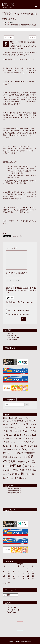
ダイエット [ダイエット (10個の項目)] (15, 438)
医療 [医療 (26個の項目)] (7, 457)
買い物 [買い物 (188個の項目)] (23, 474)
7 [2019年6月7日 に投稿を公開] (23, 571)
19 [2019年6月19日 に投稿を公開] (14, 576)
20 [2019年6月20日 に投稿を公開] (19, 576)
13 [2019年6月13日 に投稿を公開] (19, 574)
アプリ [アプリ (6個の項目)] (31, 425)
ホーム (5, 23)
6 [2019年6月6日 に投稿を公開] (18, 571)
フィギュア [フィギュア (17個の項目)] (30, 446)
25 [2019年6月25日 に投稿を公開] (9, 578)
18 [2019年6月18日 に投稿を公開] (9, 576)
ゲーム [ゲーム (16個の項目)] (32, 431)
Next (33, 37)
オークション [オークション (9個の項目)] (18, 428)
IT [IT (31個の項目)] (15, 418)
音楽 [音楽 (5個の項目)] (24, 478)
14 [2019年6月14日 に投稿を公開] (23, 574)
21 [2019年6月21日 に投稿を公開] (23, 576)
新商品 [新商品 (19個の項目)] (25, 462)
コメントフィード (13, 338)
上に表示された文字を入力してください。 (20, 302)
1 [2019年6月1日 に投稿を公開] (28, 569)
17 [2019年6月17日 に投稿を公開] (4, 576)
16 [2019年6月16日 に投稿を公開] (33, 574)
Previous (9, 37)
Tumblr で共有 (18, 236)
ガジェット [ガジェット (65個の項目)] (18, 431)
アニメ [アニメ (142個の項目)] (20, 424)
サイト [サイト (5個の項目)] (6, 438)
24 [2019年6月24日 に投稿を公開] (4, 578)
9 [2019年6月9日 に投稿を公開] (33, 571)
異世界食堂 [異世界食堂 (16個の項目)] (28, 470)
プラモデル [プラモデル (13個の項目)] (9, 450)
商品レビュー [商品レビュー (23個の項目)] (19, 457)
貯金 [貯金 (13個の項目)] (11, 474)
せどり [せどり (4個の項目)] (8, 421)
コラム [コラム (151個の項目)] (11, 435)
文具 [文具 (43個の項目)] (15, 461)
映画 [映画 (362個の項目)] (17, 466)
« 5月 (5, 583)
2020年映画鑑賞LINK (15, 488)
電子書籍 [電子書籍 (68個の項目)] (14, 478)
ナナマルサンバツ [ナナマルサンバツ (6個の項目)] (16, 442)
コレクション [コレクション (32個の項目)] (28, 435)
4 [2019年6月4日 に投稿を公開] (9, 571)
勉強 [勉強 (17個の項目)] (32, 453)
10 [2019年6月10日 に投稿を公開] (4, 574)
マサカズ (31, 46)
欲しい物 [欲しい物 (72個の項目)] (14, 470)
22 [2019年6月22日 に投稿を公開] (28, 576)
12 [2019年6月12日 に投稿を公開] (14, 574)
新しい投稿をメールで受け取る (18, 314)
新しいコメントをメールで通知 (18, 310)
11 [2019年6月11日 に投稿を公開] (9, 574)
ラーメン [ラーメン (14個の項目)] (13, 453)
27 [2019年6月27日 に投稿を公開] (19, 578)
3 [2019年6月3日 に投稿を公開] (4, 571)
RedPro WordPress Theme (24, 641)
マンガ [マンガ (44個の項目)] (21, 449)
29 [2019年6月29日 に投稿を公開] (28, 578)
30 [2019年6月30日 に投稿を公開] (33, 578)
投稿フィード (12, 335)
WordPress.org (12, 340)
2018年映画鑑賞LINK (15, 493)
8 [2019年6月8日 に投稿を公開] (28, 571)
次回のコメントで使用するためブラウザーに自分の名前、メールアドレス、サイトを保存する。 (21, 290)
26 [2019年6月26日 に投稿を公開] (14, 578)
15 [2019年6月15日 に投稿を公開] (28, 574)
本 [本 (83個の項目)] (29, 466)
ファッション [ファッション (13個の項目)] (17, 446)
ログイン (10, 333)
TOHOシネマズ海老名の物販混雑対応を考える (23, 43)
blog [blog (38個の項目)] (7, 418)
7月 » (10, 583)
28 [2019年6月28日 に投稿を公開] (23, 578)
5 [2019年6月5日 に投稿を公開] (13, 571)
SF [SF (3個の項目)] (20, 418)
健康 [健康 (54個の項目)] (23, 453)
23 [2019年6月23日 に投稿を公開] (33, 576)
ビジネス (13, 48)
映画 (11, 23)
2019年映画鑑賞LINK (15, 491)
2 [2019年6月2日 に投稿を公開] (33, 569)
